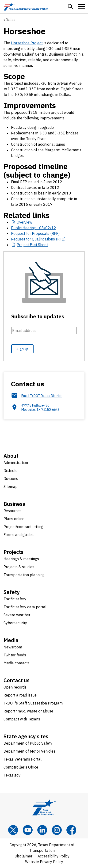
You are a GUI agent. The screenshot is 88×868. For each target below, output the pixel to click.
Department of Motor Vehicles (29, 751)
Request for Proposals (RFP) (35, 233)
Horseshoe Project (27, 43)
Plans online (14, 519)
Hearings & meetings (21, 559)
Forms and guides (19, 535)
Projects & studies (19, 567)
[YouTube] (28, 830)
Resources (12, 511)
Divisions (11, 479)
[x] (13, 830)
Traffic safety (15, 599)
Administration (16, 463)
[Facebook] (71, 830)
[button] (71, 7)
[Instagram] (57, 830)
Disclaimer (23, 856)
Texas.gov (12, 775)
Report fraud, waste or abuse (28, 711)
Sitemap (11, 487)
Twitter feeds (15, 655)
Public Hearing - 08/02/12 (34, 228)
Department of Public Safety (28, 743)
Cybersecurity (15, 623)
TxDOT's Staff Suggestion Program (33, 703)
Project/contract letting (23, 527)
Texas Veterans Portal (23, 759)
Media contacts (17, 663)
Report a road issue (20, 695)
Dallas (11, 20)
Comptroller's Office (21, 767)
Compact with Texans (22, 719)
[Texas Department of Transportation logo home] (26, 7)
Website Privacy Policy (44, 862)
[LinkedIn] (42, 830)
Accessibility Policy (54, 856)
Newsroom (13, 647)
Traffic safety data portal (25, 607)
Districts (10, 471)
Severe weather (17, 615)
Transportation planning (24, 575)
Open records (15, 687)
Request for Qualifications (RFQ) (38, 239)
